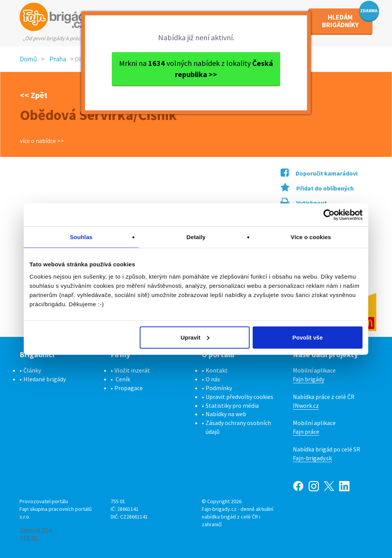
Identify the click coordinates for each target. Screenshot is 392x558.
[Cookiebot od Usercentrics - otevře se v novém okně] (329, 215)
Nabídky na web (226, 414)
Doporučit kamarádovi (319, 173)
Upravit (195, 337)
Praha (58, 59)
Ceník (123, 379)
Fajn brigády (309, 379)
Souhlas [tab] (81, 237)
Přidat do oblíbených (317, 188)
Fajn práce (306, 432)
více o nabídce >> (42, 141)
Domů (28, 59)
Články (32, 370)
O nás (213, 379)
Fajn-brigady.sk (312, 458)
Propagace (129, 388)
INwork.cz (306, 405)
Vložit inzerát (132, 370)
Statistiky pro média (232, 405)
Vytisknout (304, 203)
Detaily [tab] (196, 237)
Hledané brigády (45, 379)
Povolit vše (308, 337)
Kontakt (217, 370)
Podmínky (219, 388)
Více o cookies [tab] (311, 237)
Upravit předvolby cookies (239, 397)
